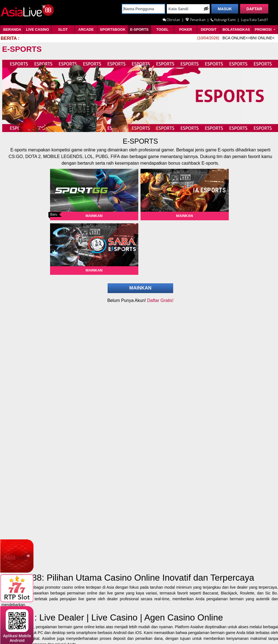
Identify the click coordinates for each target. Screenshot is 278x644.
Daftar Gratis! (160, 300)
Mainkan (94, 216)
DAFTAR (254, 9)
